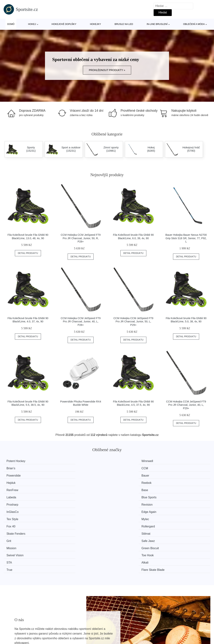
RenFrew (14, 475)
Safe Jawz (174, 495)
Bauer (65, 468)
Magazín (89, 630)
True (117, 509)
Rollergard (174, 488)
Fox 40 (119, 488)
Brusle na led (124, 24)
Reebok (172, 468)
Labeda (119, 475)
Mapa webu (91, 638)
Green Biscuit (70, 502)
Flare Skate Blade (179, 509)
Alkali (65, 509)
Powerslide (15, 468)
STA (11, 509)
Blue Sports (175, 475)
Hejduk (119, 468)
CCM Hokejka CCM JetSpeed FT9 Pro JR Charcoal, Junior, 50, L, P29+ (133, 322)
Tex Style (14, 488)
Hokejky (95, 24)
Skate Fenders (18, 495)
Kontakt (165, 638)
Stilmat (66, 495)
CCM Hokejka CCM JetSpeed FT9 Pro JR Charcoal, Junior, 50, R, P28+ (81, 238)
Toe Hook (174, 502)
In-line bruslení (157, 24)
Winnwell (67, 461)
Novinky (11, 638)
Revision (67, 482)
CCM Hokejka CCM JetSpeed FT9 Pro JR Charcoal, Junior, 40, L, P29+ (186, 405)
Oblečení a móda (194, 24)
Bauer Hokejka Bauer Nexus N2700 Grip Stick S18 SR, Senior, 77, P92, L (186, 238)
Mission (13, 502)
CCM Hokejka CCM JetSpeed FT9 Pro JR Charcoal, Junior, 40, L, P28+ (81, 322)
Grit (117, 495)
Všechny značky (16, 630)
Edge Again (175, 482)
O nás (164, 630)
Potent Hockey (18, 461)
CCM (171, 461)
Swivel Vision (123, 502)
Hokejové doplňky (64, 24)
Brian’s (119, 461)
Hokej (32, 24)
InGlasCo (120, 482)
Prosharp (14, 482)
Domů (11, 24)
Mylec (65, 488)
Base (65, 475)
